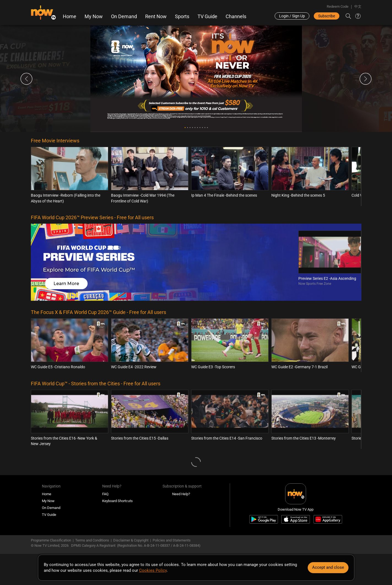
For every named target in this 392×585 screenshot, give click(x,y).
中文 (358, 6)
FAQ (105, 494)
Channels (236, 17)
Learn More (66, 284)
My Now (94, 17)
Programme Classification (51, 540)
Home (70, 17)
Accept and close (328, 567)
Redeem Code (338, 6)
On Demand (124, 17)
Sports (182, 17)
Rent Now (156, 17)
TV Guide (207, 17)
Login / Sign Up (292, 16)
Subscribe (327, 16)
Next (366, 79)
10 (207, 128)
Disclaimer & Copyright (131, 540)
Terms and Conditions (92, 540)
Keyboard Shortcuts (117, 501)
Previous (26, 79)
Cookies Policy (153, 570)
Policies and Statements (172, 540)
